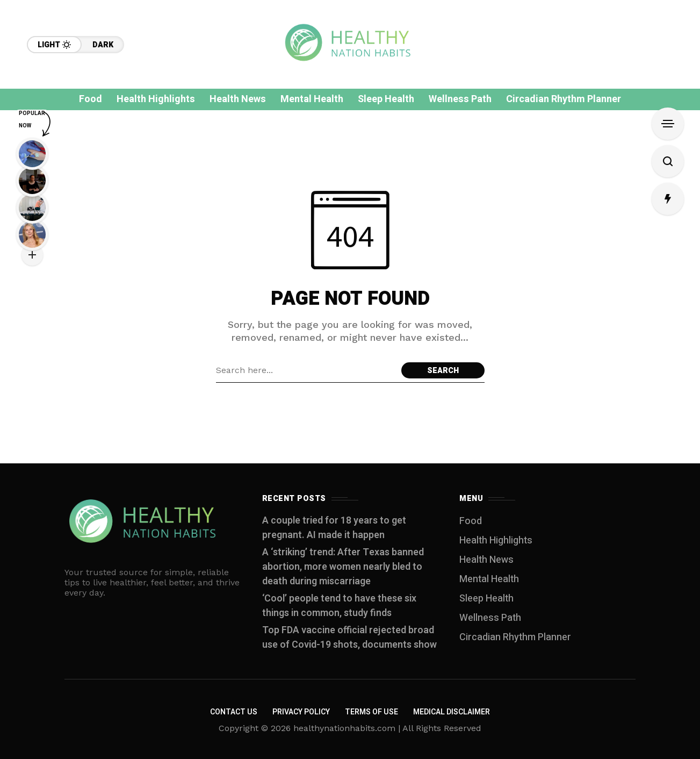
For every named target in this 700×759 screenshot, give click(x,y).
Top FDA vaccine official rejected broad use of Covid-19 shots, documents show (349, 638)
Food (471, 521)
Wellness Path (490, 618)
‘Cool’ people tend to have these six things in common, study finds (339, 606)
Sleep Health (486, 599)
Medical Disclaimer (452, 712)
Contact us (234, 712)
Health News (486, 560)
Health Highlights (496, 540)
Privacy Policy (301, 712)
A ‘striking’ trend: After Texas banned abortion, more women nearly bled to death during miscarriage (343, 567)
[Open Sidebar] (668, 124)
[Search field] (306, 370)
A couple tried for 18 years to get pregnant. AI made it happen (334, 528)
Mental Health (489, 579)
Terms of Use (371, 712)
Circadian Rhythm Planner (515, 637)
